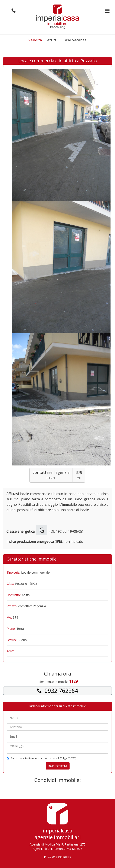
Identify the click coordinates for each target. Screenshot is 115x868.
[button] (13, 11)
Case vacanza (75, 40)
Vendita (35, 40)
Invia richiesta (58, 766)
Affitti (52, 40)
